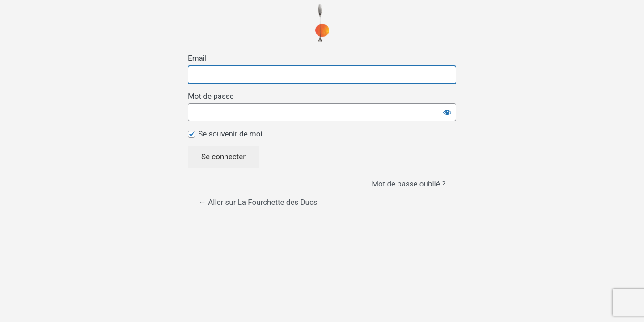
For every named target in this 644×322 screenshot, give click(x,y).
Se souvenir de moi (230, 134)
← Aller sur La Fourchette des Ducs (258, 202)
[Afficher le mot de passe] (447, 112)
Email (197, 58)
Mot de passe (211, 96)
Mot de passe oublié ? (409, 184)
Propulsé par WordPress (322, 23)
